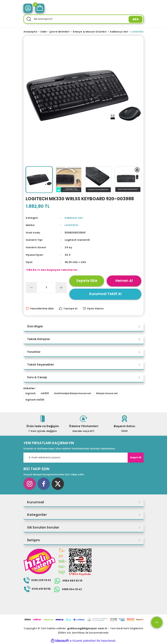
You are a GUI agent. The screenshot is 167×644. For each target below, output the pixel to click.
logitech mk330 (35, 400)
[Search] (83, 19)
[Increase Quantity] (61, 288)
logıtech (31, 393)
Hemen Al (124, 281)
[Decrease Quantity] (31, 288)
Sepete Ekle (87, 281)
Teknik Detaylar (39, 339)
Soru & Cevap (37, 377)
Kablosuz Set (74, 218)
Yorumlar (34, 352)
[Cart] (40, 8)
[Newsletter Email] (83, 458)
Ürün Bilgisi (35, 326)
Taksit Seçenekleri (40, 365)
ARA (135, 19)
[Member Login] (28, 8)
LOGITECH (71, 225)
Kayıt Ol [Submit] (136, 457)
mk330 (45, 393)
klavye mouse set (107, 393)
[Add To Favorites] (40, 309)
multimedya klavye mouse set (73, 393)
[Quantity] (46, 288)
